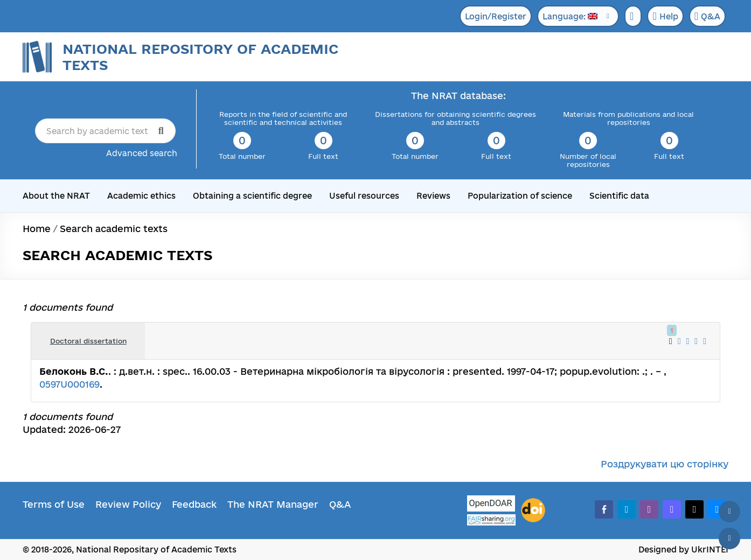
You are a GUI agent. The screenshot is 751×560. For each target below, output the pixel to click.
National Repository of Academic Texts (200, 57)
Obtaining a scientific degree (252, 196)
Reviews (433, 196)
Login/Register (496, 16)
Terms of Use (54, 504)
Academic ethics (141, 196)
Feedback (194, 504)
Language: (570, 16)
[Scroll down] (729, 538)
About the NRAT (56, 196)
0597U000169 (69, 384)
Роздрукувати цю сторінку (665, 464)
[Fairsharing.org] (491, 520)
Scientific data (619, 196)
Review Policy (128, 504)
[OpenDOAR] (491, 505)
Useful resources (364, 196)
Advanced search (142, 153)
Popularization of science (520, 196)
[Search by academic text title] (105, 131)
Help (665, 16)
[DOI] (533, 510)
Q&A (707, 16)
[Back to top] (729, 512)
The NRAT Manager (273, 504)
